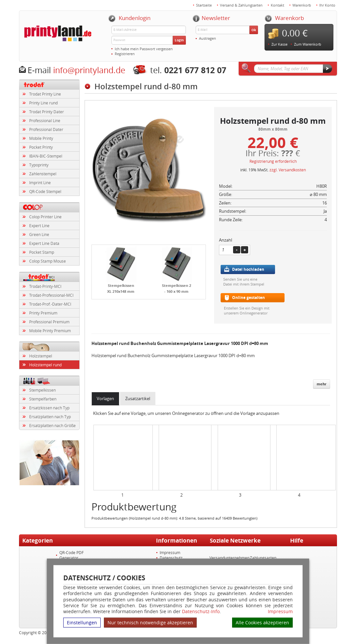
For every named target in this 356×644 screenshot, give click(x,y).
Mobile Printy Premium (50, 331)
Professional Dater (46, 129)
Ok (254, 30)
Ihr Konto (327, 5)
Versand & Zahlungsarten (241, 5)
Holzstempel (41, 356)
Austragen (208, 38)
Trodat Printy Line (45, 94)
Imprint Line (40, 182)
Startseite (204, 5)
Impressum (280, 612)
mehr (322, 384)
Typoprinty (39, 165)
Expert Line (39, 225)
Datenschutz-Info (201, 611)
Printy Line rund (43, 103)
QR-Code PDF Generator (71, 555)
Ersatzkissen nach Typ (49, 408)
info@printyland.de (89, 70)
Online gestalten (248, 298)
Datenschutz (171, 558)
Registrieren (125, 54)
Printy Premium (43, 313)
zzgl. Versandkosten (288, 170)
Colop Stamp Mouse (48, 261)
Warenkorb (302, 5)
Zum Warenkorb (308, 44)
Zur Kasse (279, 44)
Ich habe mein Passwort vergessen (144, 49)
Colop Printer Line (45, 217)
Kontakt (277, 5)
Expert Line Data (44, 243)
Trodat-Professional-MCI (51, 295)
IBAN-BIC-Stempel (46, 156)
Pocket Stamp (42, 252)
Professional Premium (49, 322)
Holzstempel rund (45, 365)
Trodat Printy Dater (47, 112)
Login (179, 40)
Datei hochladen (248, 269)
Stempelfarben (43, 399)
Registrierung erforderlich (273, 161)
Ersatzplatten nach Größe (52, 425)
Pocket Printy (41, 147)
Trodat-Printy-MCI (45, 286)
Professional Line (45, 120)
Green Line (39, 234)
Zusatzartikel (138, 398)
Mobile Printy (41, 138)
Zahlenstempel (43, 174)
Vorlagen (105, 398)
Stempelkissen (42, 390)
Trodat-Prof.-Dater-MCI (50, 304)
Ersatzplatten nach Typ (50, 417)
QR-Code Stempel (45, 191)
